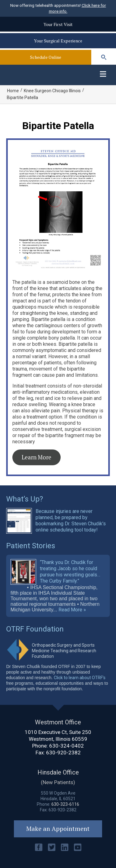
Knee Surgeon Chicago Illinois (52, 91)
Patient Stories (31, 546)
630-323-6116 (65, 804)
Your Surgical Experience (58, 41)
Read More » (72, 610)
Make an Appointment (58, 829)
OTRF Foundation (35, 629)
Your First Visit (58, 24)
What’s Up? (25, 499)
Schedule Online (46, 57)
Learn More (37, 457)
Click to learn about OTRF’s (80, 678)
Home (13, 91)
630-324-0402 (67, 746)
